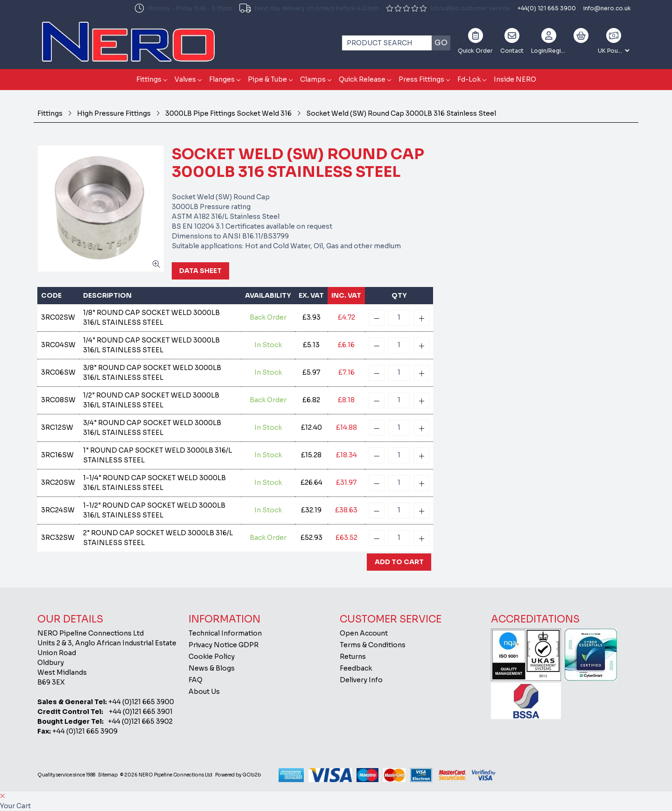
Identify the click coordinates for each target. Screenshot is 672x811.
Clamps (313, 79)
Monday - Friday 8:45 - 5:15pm (183, 8)
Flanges (222, 79)
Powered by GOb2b (238, 775)
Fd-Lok (469, 79)
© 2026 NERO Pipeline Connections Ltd (166, 775)
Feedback (356, 668)
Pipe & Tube (267, 79)
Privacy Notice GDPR (224, 645)
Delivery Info (361, 680)
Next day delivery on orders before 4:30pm (309, 8)
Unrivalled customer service (448, 8)
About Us (204, 692)
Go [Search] (441, 43)
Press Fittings (421, 79)
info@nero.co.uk (607, 8)
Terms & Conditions (373, 645)
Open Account (364, 633)
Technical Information (225, 633)
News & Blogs (212, 668)
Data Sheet (200, 271)
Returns (353, 657)
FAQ (196, 680)
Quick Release (362, 79)
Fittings (149, 79)
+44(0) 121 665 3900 (547, 8)
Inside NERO (515, 79)
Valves (185, 79)
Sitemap (108, 775)
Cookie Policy (212, 657)
